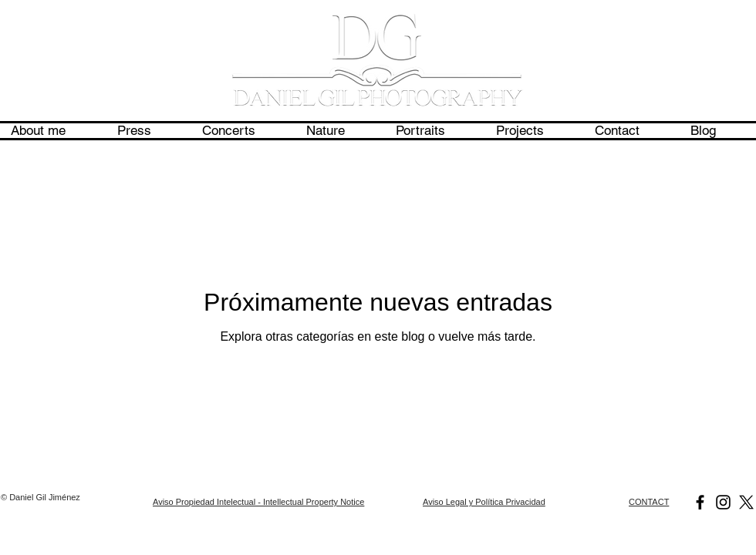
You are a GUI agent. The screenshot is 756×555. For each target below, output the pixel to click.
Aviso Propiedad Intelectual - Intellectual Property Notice (258, 502)
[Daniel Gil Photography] (700, 502)
